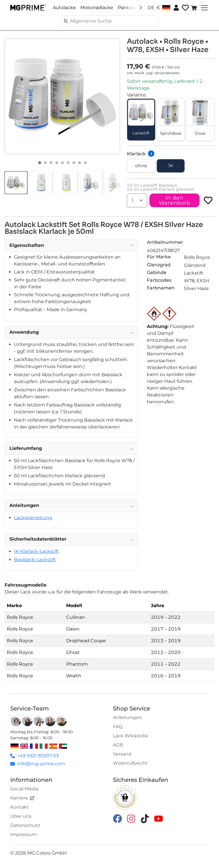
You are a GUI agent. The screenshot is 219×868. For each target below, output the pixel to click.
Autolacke (64, 8)
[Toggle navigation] (204, 8)
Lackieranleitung (33, 518)
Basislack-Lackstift (35, 560)
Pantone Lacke (135, 8)
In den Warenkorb (175, 200)
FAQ (118, 727)
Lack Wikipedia (130, 736)
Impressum (24, 834)
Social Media (24, 789)
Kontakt (20, 807)
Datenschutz (25, 825)
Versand (122, 754)
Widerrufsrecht (130, 763)
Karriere (22, 798)
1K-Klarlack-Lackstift (36, 551)
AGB (118, 745)
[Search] (109, 21)
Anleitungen (127, 717)
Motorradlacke (97, 8)
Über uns (21, 816)
